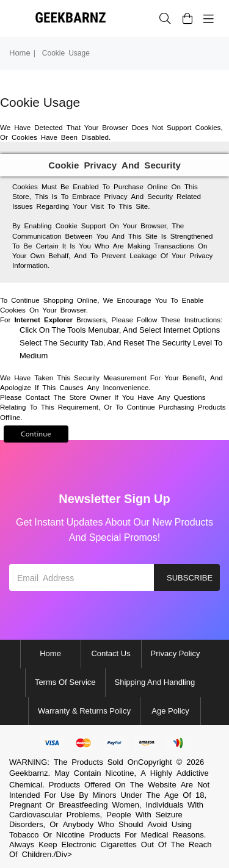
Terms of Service (65, 682)
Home (20, 53)
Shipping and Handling (155, 682)
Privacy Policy (176, 653)
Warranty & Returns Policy (84, 711)
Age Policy (170, 711)
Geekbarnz (29, 773)
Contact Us (111, 653)
